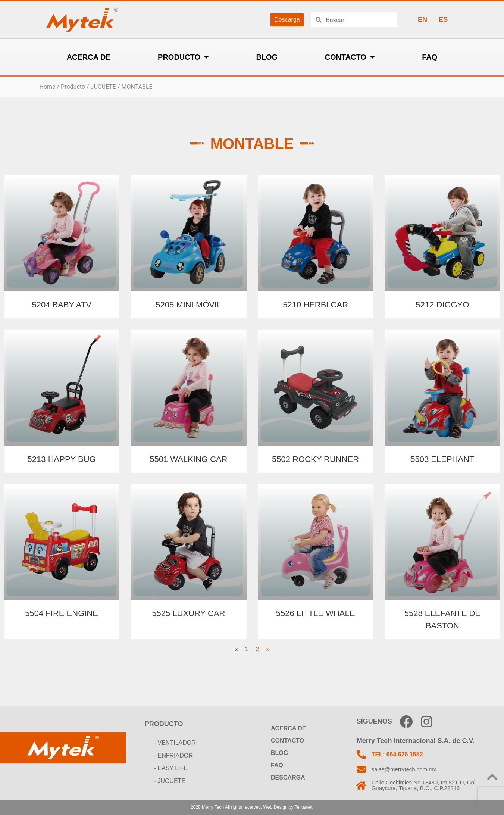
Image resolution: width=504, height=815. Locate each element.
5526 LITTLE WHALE (316, 613)
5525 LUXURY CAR (188, 613)
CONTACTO (350, 57)
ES (443, 19)
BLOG (267, 57)
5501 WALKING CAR (188, 459)
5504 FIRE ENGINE (62, 613)
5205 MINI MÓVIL (188, 305)
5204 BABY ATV (61, 305)
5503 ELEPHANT (442, 459)
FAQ (430, 57)
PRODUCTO (183, 57)
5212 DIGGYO (442, 305)
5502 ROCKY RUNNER (315, 459)
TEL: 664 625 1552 (397, 754)
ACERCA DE (89, 57)
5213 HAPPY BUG (62, 459)
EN (422, 19)
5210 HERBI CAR (315, 305)
